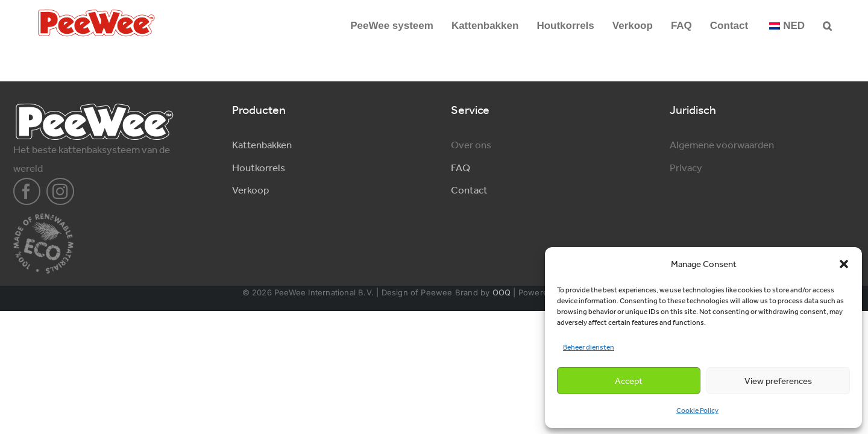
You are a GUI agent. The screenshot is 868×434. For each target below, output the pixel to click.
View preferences (778, 381)
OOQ (502, 292)
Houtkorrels (259, 168)
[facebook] (27, 192)
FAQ (461, 168)
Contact (469, 190)
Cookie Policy (697, 410)
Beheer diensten (589, 347)
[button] (844, 264)
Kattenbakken (262, 145)
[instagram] (60, 192)
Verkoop (250, 190)
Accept (629, 381)
